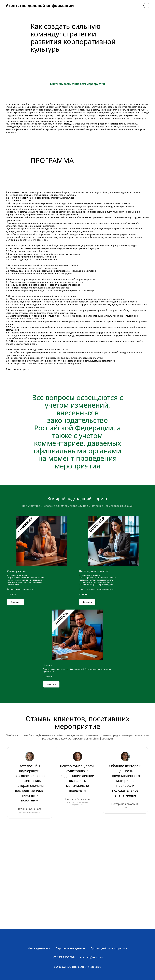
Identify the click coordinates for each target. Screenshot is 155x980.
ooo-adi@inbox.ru (91, 958)
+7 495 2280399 (64, 958)
